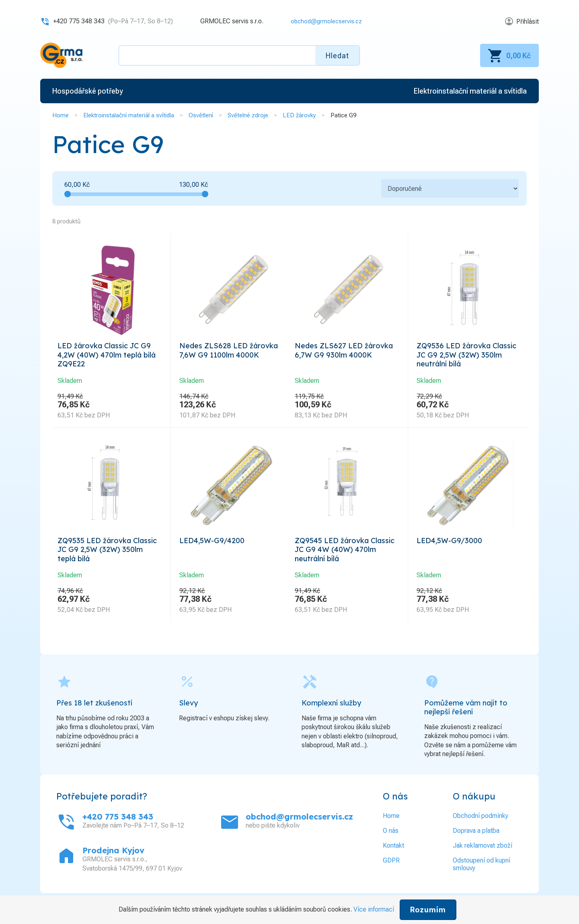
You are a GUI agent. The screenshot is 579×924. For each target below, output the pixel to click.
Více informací (374, 909)
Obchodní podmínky (480, 823)
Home (61, 115)
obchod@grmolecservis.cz (324, 21)
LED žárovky (299, 115)
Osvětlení (201, 115)
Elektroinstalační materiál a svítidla (129, 115)
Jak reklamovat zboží (482, 852)
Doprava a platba (476, 837)
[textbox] (239, 55)
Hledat (337, 56)
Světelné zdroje (248, 115)
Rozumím (428, 910)
